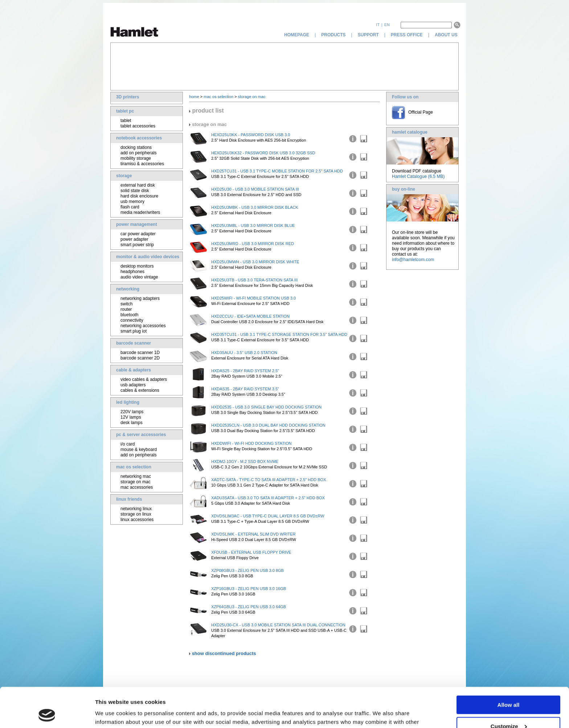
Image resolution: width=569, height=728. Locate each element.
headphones (132, 272)
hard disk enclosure (139, 196)
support (368, 35)
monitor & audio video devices (148, 257)
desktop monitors (137, 266)
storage (124, 176)
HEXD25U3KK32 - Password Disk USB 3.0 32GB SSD (263, 153)
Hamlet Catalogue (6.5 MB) (418, 176)
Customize (509, 689)
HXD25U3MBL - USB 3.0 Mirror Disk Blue (253, 225)
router (126, 309)
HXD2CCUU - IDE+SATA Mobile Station (250, 316)
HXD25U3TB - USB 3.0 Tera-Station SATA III (254, 280)
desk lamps (132, 423)
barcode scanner (134, 343)
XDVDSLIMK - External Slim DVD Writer (253, 534)
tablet (126, 121)
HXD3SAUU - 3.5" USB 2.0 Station (244, 353)
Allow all (509, 668)
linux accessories (137, 520)
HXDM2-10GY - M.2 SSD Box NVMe (245, 461)
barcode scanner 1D (140, 353)
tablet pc (125, 111)
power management (137, 224)
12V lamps (131, 417)
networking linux (136, 509)
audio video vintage (139, 277)
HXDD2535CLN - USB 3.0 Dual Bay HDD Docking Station (268, 425)
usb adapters (133, 385)
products (333, 35)
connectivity (132, 320)
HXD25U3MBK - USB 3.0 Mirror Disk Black (255, 207)
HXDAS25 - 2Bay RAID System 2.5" (245, 371)
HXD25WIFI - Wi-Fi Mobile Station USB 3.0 (253, 298)
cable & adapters (134, 370)
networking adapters (140, 298)
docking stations (136, 147)
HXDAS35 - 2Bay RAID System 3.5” (245, 389)
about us (447, 35)
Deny (509, 710)
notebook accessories (139, 138)
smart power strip (137, 245)
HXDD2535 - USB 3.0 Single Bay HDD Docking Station (266, 407)
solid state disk (135, 191)
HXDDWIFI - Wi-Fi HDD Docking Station (251, 443)
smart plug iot (134, 331)
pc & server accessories (141, 435)
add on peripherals (138, 153)
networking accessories (143, 326)
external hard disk (138, 185)
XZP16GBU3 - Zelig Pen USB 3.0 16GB (249, 589)
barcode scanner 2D (140, 358)
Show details (112, 713)
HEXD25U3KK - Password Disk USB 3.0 (251, 135)
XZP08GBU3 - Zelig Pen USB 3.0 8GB (247, 570)
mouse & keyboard (139, 450)
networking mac (136, 476)
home (194, 97)
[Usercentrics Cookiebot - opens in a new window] (47, 714)
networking (128, 289)
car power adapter (138, 234)
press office (407, 35)
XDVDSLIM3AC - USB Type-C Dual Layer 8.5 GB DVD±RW (268, 516)
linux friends (129, 499)
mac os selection (134, 467)
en (387, 25)
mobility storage (136, 158)
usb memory (132, 202)
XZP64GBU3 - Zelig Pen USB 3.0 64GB (249, 607)
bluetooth (129, 315)
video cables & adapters (144, 379)
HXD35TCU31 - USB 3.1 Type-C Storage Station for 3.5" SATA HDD (279, 334)
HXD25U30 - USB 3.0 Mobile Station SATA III (255, 189)
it (378, 25)
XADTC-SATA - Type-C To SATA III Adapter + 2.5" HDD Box (269, 480)
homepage (297, 35)
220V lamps (132, 412)
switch (126, 304)
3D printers (128, 97)
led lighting (128, 402)
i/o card (128, 444)
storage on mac (136, 482)
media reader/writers (140, 212)
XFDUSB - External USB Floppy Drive (251, 552)
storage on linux (136, 514)
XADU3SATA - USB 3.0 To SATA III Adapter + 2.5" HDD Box (268, 498)
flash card (130, 207)
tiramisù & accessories (142, 164)
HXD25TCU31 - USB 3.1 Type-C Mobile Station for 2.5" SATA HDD (277, 171)
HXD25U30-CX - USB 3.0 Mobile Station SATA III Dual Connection (278, 625)
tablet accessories (138, 126)
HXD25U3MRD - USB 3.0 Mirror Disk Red (253, 244)
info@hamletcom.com (413, 260)
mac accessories (137, 487)
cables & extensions (140, 390)
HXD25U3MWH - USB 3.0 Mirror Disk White (255, 262)
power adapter (134, 239)
